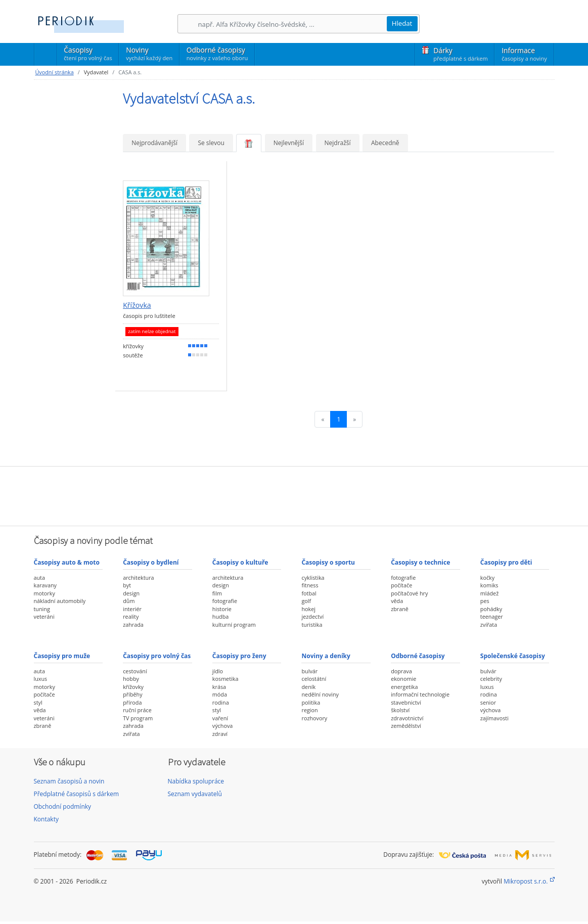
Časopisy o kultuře (240, 562)
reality (131, 616)
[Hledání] (292, 24)
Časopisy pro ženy (239, 656)
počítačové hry (409, 593)
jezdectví (312, 616)
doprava (401, 671)
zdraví (220, 734)
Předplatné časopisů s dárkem (77, 794)
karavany (46, 585)
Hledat (402, 23)
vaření (220, 718)
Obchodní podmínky (63, 806)
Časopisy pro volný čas (157, 656)
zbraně (400, 609)
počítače (401, 585)
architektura (138, 577)
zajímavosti (494, 718)
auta (39, 577)
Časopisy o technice (420, 562)
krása (219, 687)
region (309, 710)
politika (311, 702)
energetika (404, 687)
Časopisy (88, 55)
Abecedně (385, 143)
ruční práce (137, 710)
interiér (132, 609)
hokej (308, 609)
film (217, 593)
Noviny (149, 54)
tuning (42, 609)
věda (397, 601)
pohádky (491, 609)
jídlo (218, 671)
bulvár (309, 671)
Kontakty (46, 819)
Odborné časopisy (217, 54)
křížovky (133, 687)
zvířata (489, 625)
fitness (310, 585)
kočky (487, 577)
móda (220, 694)
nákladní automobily (60, 601)
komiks (489, 585)
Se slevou (211, 143)
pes (485, 601)
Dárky (460, 54)
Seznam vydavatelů (195, 794)
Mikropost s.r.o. (526, 881)
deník (308, 687)
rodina (221, 702)
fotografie (225, 601)
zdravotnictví (407, 718)
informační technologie (420, 694)
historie (222, 609)
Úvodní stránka (55, 72)
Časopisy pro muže (62, 656)
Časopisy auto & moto (67, 562)
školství (400, 710)
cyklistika (313, 577)
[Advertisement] (294, 495)
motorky (44, 593)
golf (306, 601)
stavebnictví (406, 702)
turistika (312, 625)
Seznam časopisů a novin (69, 781)
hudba (220, 616)
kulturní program (234, 625)
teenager (492, 616)
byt (127, 585)
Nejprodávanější (154, 143)
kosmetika (225, 679)
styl (38, 702)
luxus (41, 679)
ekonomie (403, 679)
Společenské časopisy (513, 656)
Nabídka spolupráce (196, 781)
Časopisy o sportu (328, 562)
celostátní (314, 679)
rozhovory (314, 718)
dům (129, 601)
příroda (132, 702)
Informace (524, 54)
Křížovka (137, 305)
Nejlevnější (289, 143)
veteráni (44, 616)
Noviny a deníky (326, 656)
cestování (135, 671)
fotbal (309, 593)
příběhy (132, 694)
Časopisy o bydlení (151, 562)
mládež (489, 593)
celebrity (491, 679)
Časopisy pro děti (506, 562)
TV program (138, 718)
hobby (131, 679)
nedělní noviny (320, 694)
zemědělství (406, 726)
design (131, 593)
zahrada (133, 625)
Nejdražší (338, 143)
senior (488, 702)
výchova (222, 726)
